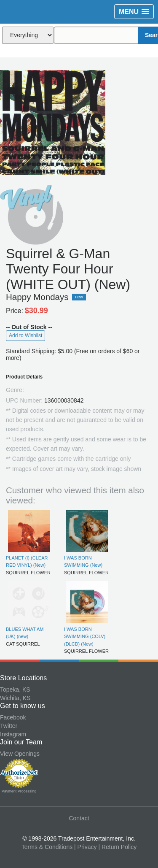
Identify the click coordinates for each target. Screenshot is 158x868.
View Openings (20, 754)
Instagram (13, 734)
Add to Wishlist (25, 335)
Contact (79, 818)
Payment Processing (19, 791)
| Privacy (85, 847)
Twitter (9, 726)
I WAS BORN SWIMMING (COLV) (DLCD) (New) (85, 637)
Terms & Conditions (47, 847)
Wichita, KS (15, 698)
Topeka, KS (15, 690)
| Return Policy (117, 847)
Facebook (13, 717)
